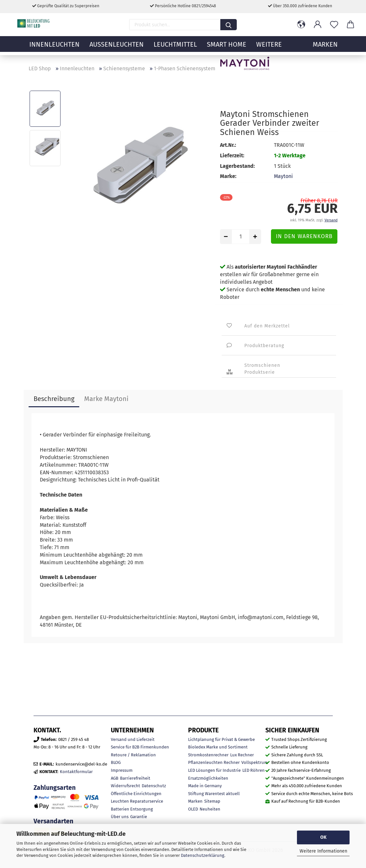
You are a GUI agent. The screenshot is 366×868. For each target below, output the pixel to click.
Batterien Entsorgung (132, 809)
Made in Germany (205, 786)
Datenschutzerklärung (203, 855)
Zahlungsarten (55, 788)
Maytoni (283, 176)
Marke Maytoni (106, 399)
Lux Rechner (242, 755)
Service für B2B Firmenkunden (140, 747)
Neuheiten (210, 809)
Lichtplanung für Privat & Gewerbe (221, 739)
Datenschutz (154, 786)
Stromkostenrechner (208, 755)
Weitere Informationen (323, 851)
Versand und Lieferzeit (133, 739)
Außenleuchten (117, 48)
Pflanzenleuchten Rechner (214, 762)
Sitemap (212, 801)
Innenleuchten (54, 48)
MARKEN (325, 48)
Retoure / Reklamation (133, 755)
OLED (193, 809)
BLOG (116, 762)
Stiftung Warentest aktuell (214, 794)
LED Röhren (254, 770)
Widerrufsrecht (125, 786)
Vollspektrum (255, 762)
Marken (195, 801)
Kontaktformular (76, 772)
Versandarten (53, 821)
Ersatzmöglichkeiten (208, 778)
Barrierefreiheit (135, 778)
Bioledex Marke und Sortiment (218, 747)
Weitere (269, 48)
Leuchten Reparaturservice (137, 801)
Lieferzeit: (232, 156)
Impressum (122, 770)
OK (323, 837)
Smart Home (227, 48)
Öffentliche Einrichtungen (136, 794)
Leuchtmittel (175, 48)
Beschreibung (54, 399)
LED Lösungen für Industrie (214, 770)
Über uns (120, 817)
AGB (115, 778)
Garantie (139, 817)
